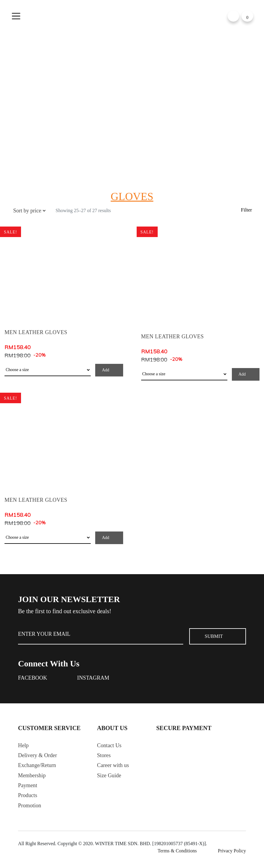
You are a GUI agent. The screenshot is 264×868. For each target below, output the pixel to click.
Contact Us (110, 747)
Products (29, 801)
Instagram (97, 678)
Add (105, 370)
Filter (246, 211)
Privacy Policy (232, 857)
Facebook (34, 678)
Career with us (115, 768)
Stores (105, 757)
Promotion (31, 812)
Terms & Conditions (177, 857)
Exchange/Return (39, 768)
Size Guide (110, 779)
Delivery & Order (39, 757)
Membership (33, 779)
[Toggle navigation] (17, 17)
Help (24, 747)
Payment (29, 790)
